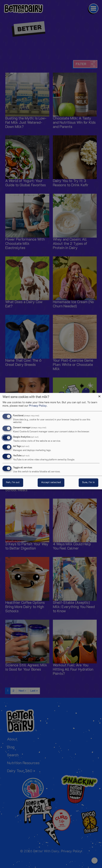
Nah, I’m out (13, 482)
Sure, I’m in (88, 482)
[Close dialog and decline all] (99, 395)
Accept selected (51, 482)
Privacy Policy (38, 406)
